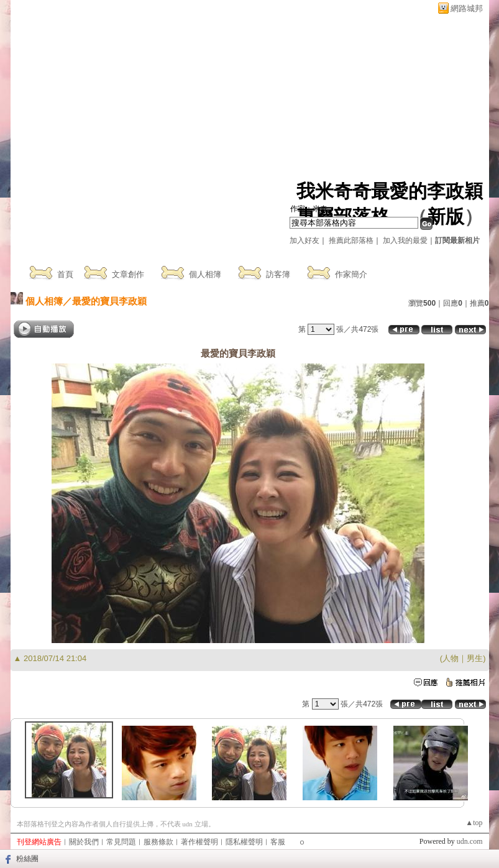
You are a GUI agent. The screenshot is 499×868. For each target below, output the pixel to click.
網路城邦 (467, 8)
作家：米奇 (309, 209)
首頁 (65, 274)
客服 (278, 842)
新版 (446, 217)
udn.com (470, 841)
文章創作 (128, 274)
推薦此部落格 (351, 240)
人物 (451, 658)
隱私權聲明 (244, 842)
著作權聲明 (199, 842)
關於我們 (84, 842)
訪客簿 (278, 274)
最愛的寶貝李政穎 (109, 301)
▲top (474, 823)
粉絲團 (27, 859)
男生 (475, 658)
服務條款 (158, 842)
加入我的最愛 (405, 240)
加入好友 (304, 240)
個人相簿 (205, 274)
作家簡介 (351, 274)
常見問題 (121, 842)
